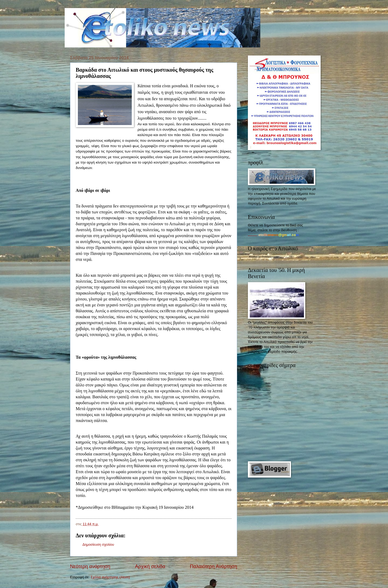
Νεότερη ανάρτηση (90, 566)
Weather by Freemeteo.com (264, 257)
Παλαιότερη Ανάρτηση (214, 566)
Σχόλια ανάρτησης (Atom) (110, 577)
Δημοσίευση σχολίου (98, 544)
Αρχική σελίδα (150, 566)
